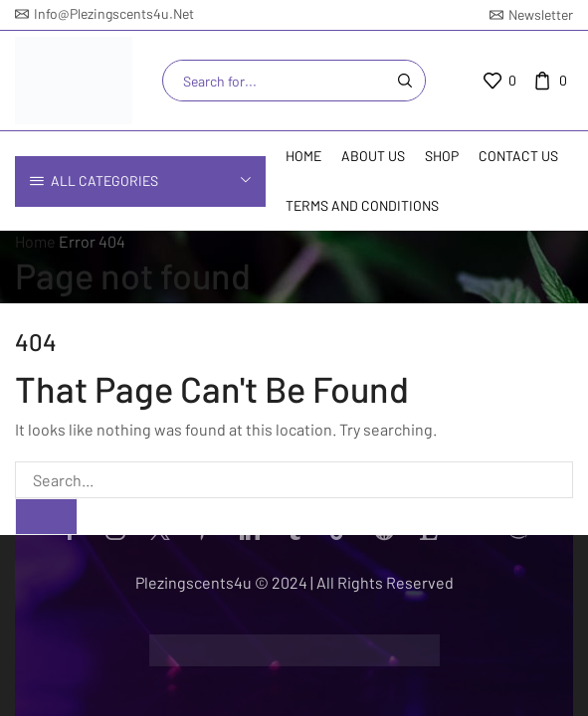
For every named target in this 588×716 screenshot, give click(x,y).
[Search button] (405, 81)
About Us (373, 156)
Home (303, 156)
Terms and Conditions (362, 205)
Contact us (518, 156)
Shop (442, 156)
